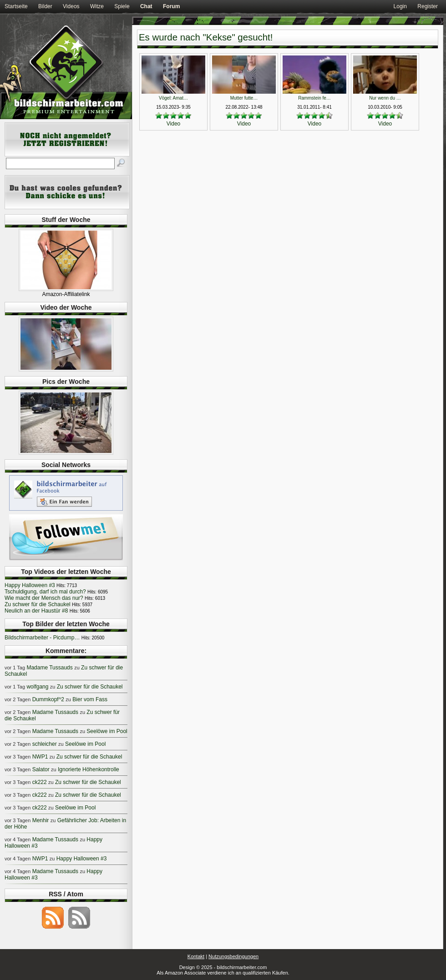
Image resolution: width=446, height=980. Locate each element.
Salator (41, 769)
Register (428, 6)
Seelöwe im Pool (107, 731)
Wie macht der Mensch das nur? (44, 598)
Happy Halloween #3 (30, 585)
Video (173, 124)
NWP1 (40, 757)
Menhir (41, 820)
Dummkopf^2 (48, 699)
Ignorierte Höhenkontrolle (89, 769)
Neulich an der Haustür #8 (36, 611)
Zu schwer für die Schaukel (38, 604)
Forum (171, 6)
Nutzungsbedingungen (233, 956)
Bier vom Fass (90, 699)
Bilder (45, 6)
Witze (97, 6)
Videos (71, 6)
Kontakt (196, 956)
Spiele (122, 6)
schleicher (45, 744)
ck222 (40, 782)
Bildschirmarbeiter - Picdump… (42, 638)
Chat (146, 6)
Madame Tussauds (49, 668)
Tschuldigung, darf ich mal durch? (45, 592)
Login (400, 6)
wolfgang (37, 687)
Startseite (16, 6)
